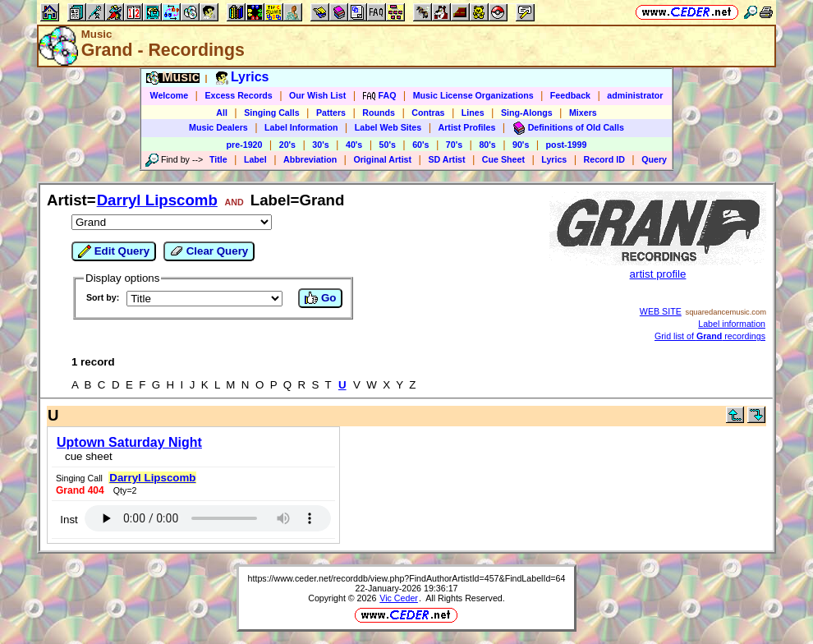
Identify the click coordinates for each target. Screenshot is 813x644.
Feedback (570, 95)
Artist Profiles (467, 127)
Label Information (301, 127)
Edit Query (114, 251)
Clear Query (209, 251)
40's (354, 145)
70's (454, 145)
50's (388, 145)
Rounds (379, 113)
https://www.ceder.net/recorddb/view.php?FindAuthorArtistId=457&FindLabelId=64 (407, 578)
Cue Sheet (503, 159)
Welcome (170, 95)
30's (320, 145)
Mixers (583, 113)
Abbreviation (310, 159)
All (222, 113)
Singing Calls (272, 113)
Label (255, 159)
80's (487, 145)
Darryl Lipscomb (157, 200)
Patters (331, 113)
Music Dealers (218, 127)
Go (320, 298)
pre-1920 (245, 145)
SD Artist (446, 159)
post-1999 (567, 145)
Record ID (604, 159)
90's (521, 145)
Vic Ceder (399, 598)
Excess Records (238, 95)
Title (218, 159)
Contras (428, 113)
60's (420, 145)
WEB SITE (661, 311)
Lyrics (554, 159)
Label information (732, 324)
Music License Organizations (473, 95)
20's (287, 145)
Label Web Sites (388, 127)
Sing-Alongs (527, 113)
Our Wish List (317, 95)
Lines (473, 113)
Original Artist (382, 159)
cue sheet (89, 456)
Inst (69, 520)
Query (654, 159)
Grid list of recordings (710, 336)
